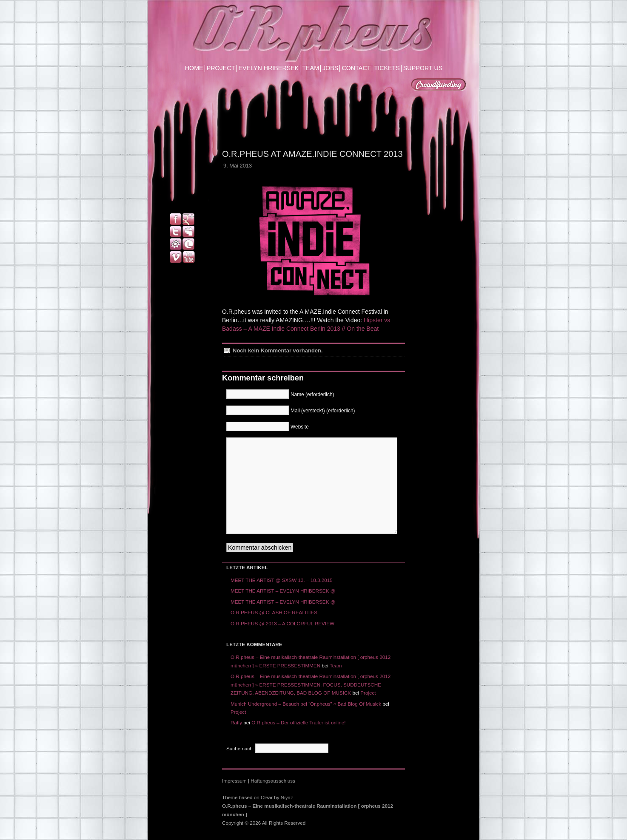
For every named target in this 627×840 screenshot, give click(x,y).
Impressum (234, 781)
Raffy (236, 722)
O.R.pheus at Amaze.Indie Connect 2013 (312, 154)
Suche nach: (240, 748)
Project (368, 693)
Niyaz (287, 797)
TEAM (311, 68)
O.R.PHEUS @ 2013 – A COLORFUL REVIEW (282, 623)
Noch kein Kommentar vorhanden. (278, 350)
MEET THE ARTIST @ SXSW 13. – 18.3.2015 (282, 580)
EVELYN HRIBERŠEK (268, 68)
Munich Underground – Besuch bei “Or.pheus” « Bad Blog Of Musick (306, 704)
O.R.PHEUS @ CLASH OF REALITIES (274, 612)
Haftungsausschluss (273, 781)
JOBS (330, 68)
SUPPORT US (423, 68)
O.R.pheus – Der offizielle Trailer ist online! (298, 722)
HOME (194, 68)
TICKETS (387, 68)
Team (336, 665)
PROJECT (221, 68)
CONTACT (356, 68)
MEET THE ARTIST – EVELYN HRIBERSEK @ (283, 591)
